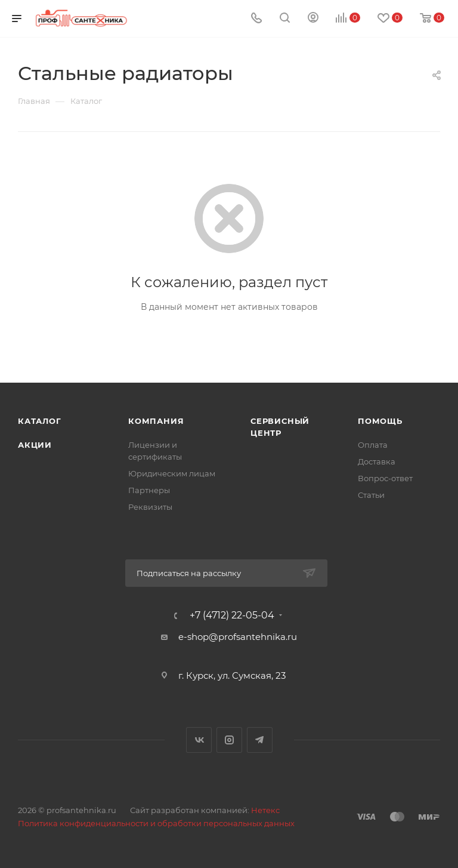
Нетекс (265, 810)
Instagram (229, 740)
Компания (156, 421)
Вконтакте (199, 740)
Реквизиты (150, 507)
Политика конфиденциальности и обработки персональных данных (156, 823)
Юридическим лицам (172, 473)
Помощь (380, 421)
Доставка (377, 461)
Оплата (373, 445)
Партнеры (149, 490)
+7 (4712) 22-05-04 (232, 615)
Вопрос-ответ (385, 478)
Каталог (40, 421)
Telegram (260, 740)
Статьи (371, 495)
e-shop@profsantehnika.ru (238, 637)
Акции (35, 445)
